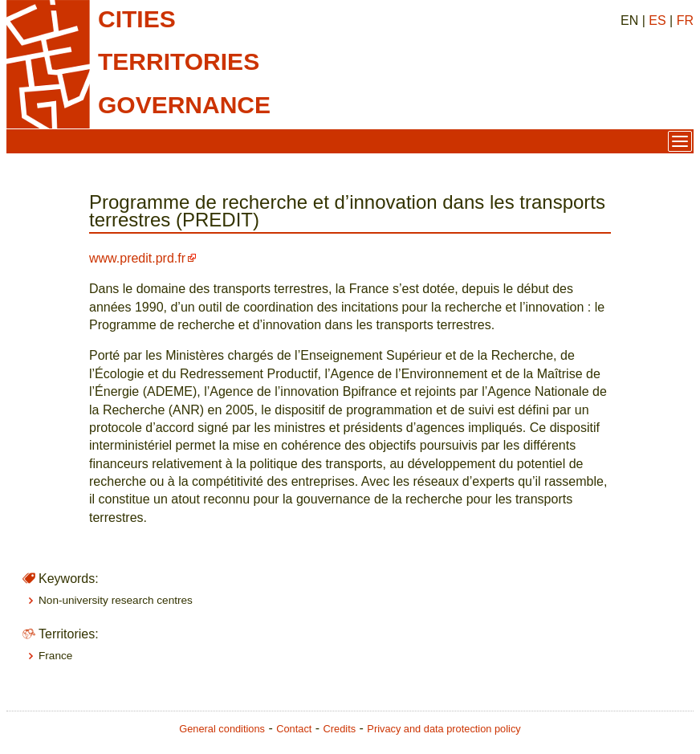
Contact (294, 729)
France (55, 656)
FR (685, 20)
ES (657, 20)
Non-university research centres (116, 600)
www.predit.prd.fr (137, 258)
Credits (340, 729)
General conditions (222, 729)
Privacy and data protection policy (444, 729)
